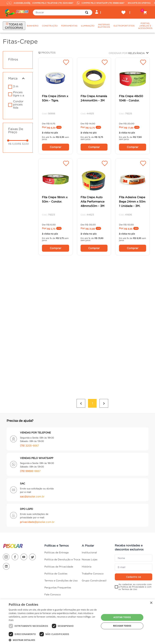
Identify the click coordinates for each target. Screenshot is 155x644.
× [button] (151, 603)
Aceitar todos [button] (122, 617)
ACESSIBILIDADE (16, 3)
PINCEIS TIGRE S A (19, 94)
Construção (50, 26)
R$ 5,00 (13, 144)
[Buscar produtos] (87, 12)
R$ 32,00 (23, 144)
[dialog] (77, 622)
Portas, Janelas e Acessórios (145, 26)
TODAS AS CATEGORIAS (14, 26)
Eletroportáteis (124, 26)
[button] (18, 78)
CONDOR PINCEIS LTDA (18, 104)
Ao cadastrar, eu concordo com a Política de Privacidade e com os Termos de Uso (135, 587)
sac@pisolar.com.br (32, 496)
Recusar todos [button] (122, 626)
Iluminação (88, 26)
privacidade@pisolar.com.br (37, 522)
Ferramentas (69, 26)
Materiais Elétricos (104, 26)
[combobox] (63, 12)
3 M (16, 86)
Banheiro (33, 26)
